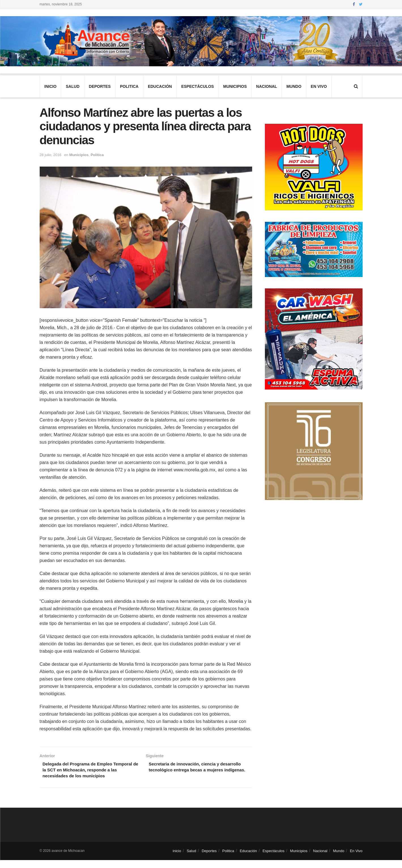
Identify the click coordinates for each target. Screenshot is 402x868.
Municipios (235, 86)
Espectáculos (198, 86)
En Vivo (319, 86)
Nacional (267, 86)
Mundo (294, 86)
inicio (51, 86)
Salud (73, 86)
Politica (129, 86)
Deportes (100, 86)
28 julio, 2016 (51, 155)
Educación (160, 86)
